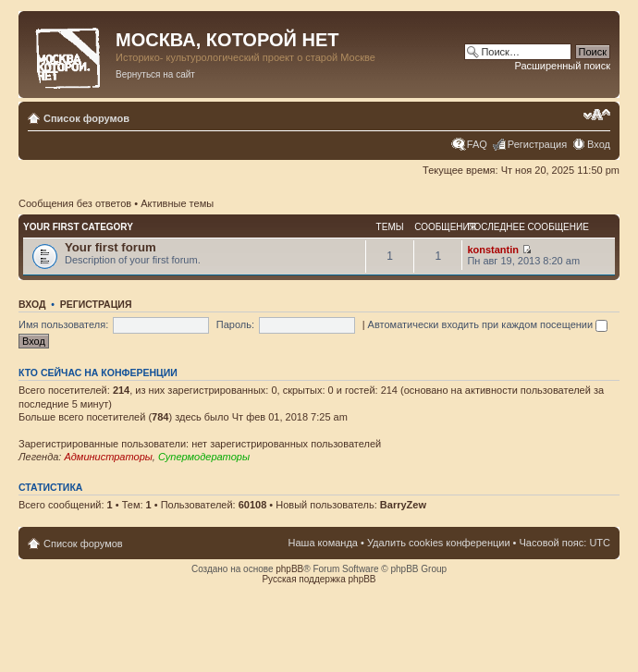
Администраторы (108, 457)
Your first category (78, 227)
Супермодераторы (204, 457)
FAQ (477, 144)
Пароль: (235, 324)
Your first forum (110, 247)
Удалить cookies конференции (439, 543)
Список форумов (86, 118)
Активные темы (177, 203)
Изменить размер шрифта (597, 115)
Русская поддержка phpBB (319, 579)
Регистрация (537, 144)
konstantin (493, 250)
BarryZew (403, 505)
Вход (599, 144)
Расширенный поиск (562, 66)
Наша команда (323, 543)
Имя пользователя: (63, 324)
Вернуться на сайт (155, 74)
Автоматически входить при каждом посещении (488, 324)
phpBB (289, 569)
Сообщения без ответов (75, 203)
